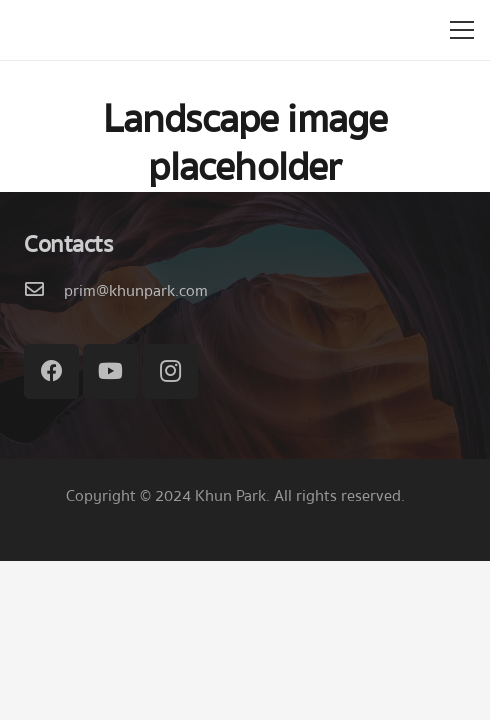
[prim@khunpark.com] (44, 291)
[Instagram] (170, 371)
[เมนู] (462, 30)
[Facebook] (51, 371)
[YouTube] (110, 371)
